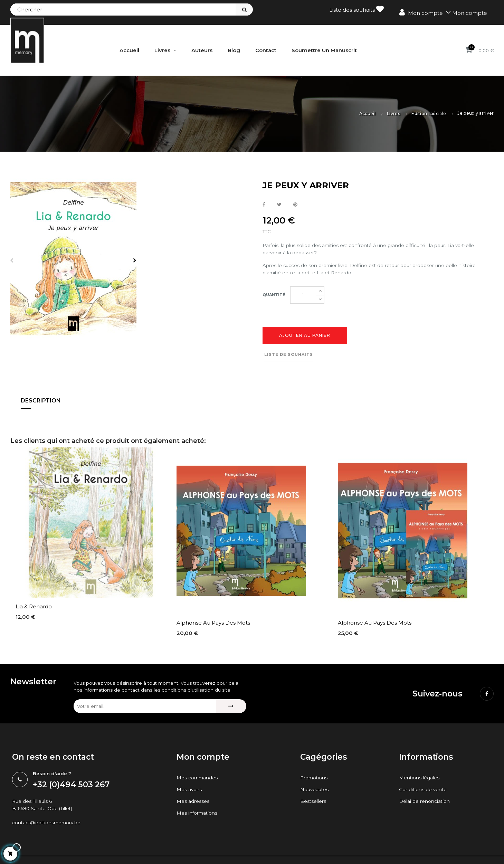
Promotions (316, 791)
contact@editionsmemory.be (51, 839)
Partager (264, 204)
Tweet (279, 204)
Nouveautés (316, 803)
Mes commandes (199, 791)
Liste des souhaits (356, 9)
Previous (10, 260)
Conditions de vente (425, 803)
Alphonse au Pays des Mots (213, 626)
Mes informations (199, 827)
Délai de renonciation (427, 815)
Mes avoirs (190, 803)
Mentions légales (421, 791)
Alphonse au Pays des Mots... (376, 626)
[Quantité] (303, 298)
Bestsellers (315, 815)
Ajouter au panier (305, 339)
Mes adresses (194, 815)
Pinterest (295, 204)
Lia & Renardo (34, 611)
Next (136, 260)
